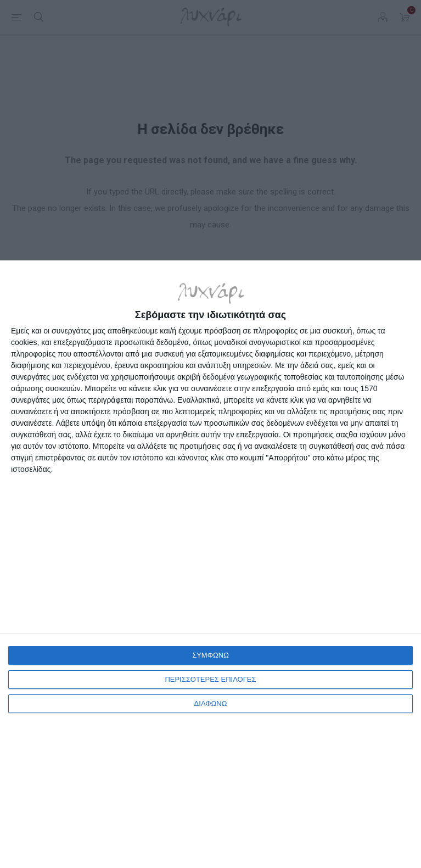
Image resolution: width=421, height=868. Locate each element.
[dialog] (210, 564)
